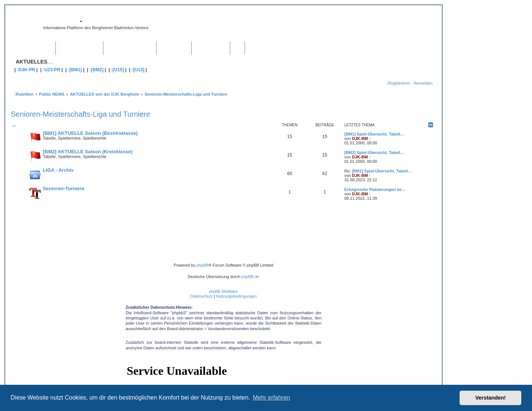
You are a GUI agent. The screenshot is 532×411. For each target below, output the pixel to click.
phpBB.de (250, 277)
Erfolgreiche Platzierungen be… (375, 189)
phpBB (202, 265)
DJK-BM (360, 138)
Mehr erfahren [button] (271, 398)
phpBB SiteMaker (224, 292)
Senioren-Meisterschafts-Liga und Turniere (81, 114)
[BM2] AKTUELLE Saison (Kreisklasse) (88, 152)
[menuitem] (423, 83)
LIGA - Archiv (58, 170)
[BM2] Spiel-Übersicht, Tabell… (374, 153)
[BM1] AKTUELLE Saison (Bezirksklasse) (90, 133)
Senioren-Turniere (64, 189)
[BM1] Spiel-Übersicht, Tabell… (374, 134)
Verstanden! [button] (491, 398)
